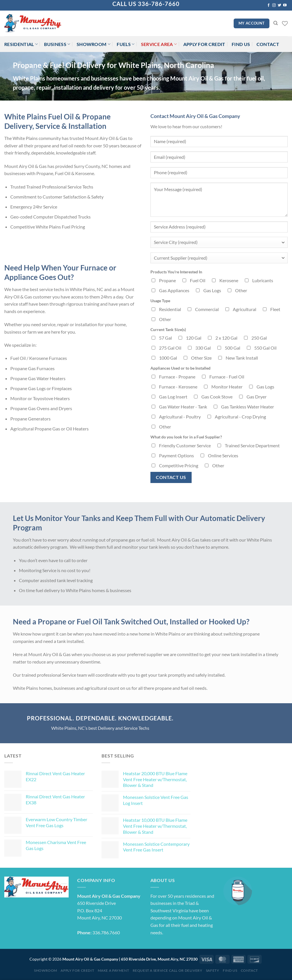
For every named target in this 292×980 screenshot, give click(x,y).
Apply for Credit (204, 44)
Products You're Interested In (176, 272)
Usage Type (160, 301)
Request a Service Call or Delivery (168, 970)
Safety (213, 970)
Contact (268, 44)
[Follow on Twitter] (279, 5)
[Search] (276, 23)
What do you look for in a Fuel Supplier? (186, 437)
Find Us (241, 44)
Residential (21, 44)
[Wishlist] (285, 23)
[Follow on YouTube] (285, 5)
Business (57, 44)
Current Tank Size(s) (168, 329)
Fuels (126, 44)
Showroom (94, 44)
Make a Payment (114, 970)
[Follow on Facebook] (269, 5)
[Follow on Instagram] (274, 5)
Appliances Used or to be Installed (180, 368)
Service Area (159, 44)
